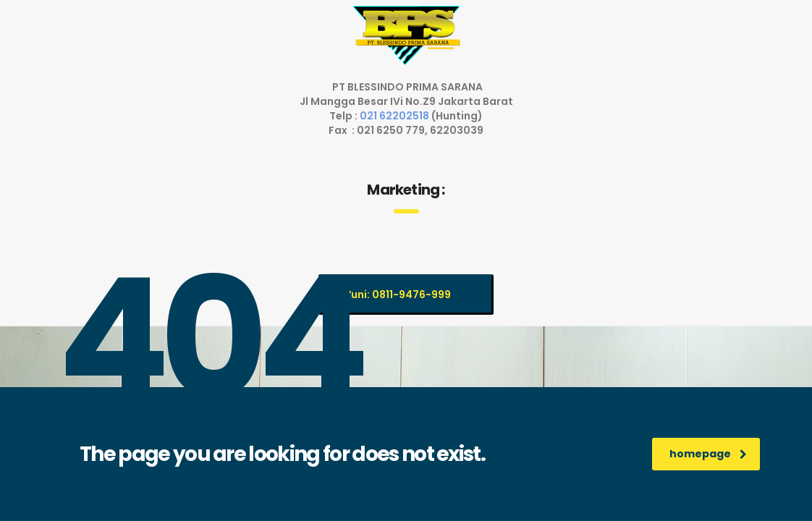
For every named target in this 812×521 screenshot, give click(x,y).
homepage (708, 454)
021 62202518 (396, 116)
